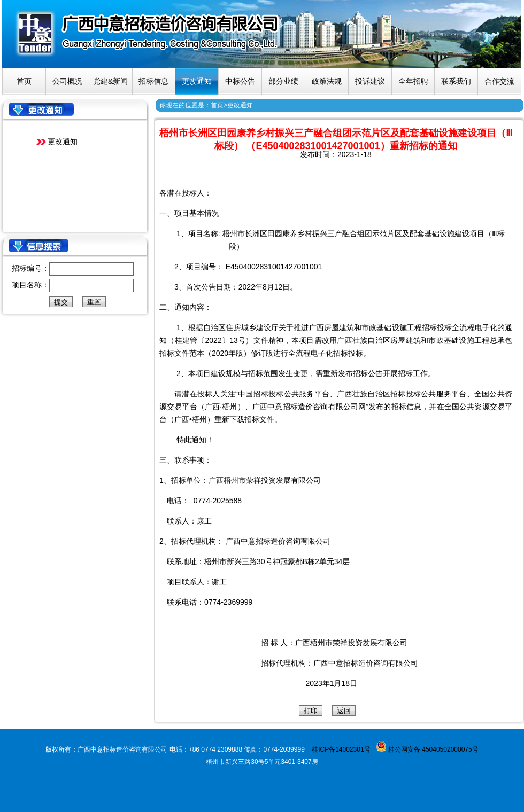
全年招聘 (413, 81)
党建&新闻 (110, 81)
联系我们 (456, 81)
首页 (24, 81)
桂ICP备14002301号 (341, 749)
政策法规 (327, 81)
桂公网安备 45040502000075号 (433, 749)
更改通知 (197, 81)
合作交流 (499, 81)
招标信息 (153, 81)
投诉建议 (370, 81)
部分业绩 (283, 81)
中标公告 (240, 81)
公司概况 (67, 81)
